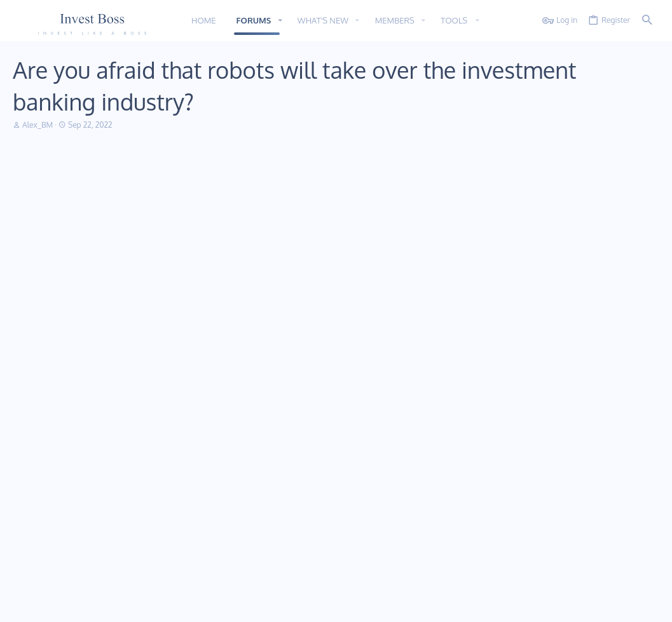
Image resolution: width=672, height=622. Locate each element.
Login (460, 464)
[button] (280, 21)
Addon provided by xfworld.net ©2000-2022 (89, 579)
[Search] (647, 21)
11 (20, 605)
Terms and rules (490, 605)
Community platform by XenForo (117, 569)
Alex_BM (38, 125)
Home (242, 464)
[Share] (631, 182)
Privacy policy (548, 605)
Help (587, 605)
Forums (244, 487)
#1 (647, 182)
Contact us (250, 510)
